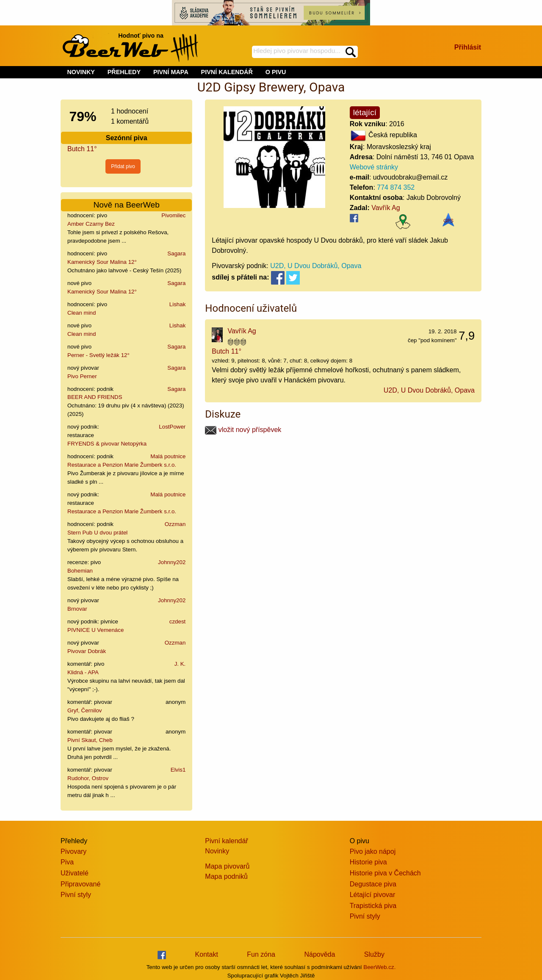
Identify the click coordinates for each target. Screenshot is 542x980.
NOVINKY (81, 72)
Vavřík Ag (386, 208)
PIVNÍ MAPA (171, 72)
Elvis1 (178, 770)
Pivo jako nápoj (373, 851)
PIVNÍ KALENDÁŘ (227, 72)
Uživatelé (75, 873)
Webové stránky (374, 167)
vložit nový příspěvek (243, 430)
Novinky (217, 851)
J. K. (180, 664)
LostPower (172, 427)
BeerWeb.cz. (379, 967)
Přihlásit (468, 47)
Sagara (176, 253)
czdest (178, 621)
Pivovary (73, 851)
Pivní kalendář (226, 841)
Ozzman (175, 524)
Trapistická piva (373, 906)
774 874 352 (396, 187)
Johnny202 (172, 562)
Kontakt (207, 954)
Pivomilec (173, 215)
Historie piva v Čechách (385, 873)
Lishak (178, 304)
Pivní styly (76, 895)
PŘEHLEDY (124, 72)
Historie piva (368, 862)
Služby (374, 954)
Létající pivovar (373, 895)
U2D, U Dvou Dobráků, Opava (316, 266)
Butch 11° (82, 149)
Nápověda (319, 954)
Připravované (80, 884)
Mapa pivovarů (227, 866)
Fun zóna (261, 954)
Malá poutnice (168, 456)
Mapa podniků (226, 876)
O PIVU (276, 72)
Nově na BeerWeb (126, 205)
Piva (67, 862)
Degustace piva (373, 884)
